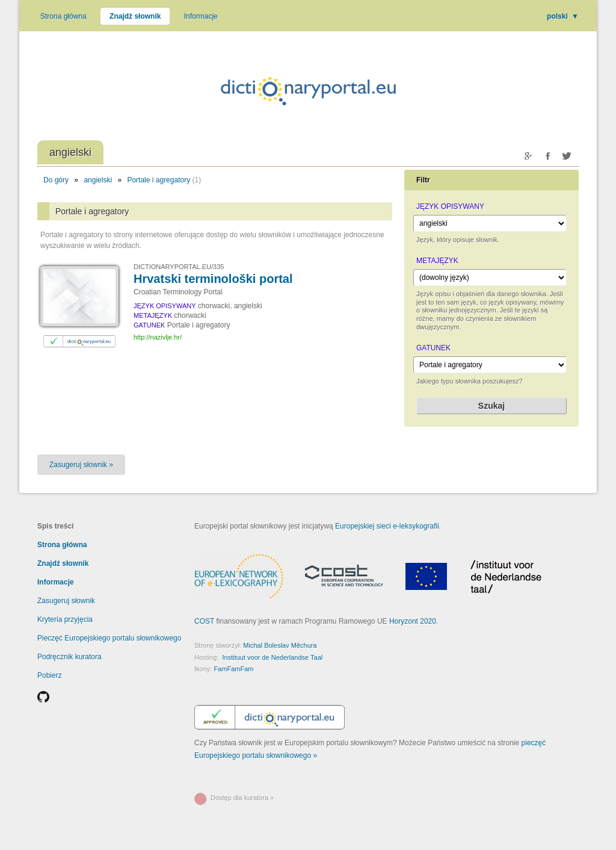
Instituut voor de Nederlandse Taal (272, 657)
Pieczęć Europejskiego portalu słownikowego (109, 638)
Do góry (56, 180)
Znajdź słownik (135, 16)
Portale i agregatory (159, 180)
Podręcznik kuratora (69, 657)
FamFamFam (233, 669)
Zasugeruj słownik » (81, 465)
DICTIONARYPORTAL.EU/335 (179, 267)
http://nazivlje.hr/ (158, 337)
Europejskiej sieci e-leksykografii (387, 526)
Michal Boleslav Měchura (280, 645)
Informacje (201, 16)
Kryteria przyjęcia (65, 619)
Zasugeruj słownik (66, 601)
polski (563, 16)
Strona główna (63, 16)
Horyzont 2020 (413, 621)
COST (204, 621)
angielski (98, 180)
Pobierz (50, 675)
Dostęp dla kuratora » (242, 798)
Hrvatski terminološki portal (213, 279)
